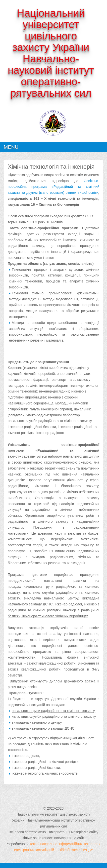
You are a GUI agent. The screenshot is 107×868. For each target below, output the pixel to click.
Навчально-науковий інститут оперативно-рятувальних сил (51, 76)
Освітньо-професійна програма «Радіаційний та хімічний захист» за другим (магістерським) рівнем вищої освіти (53, 187)
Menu (11, 147)
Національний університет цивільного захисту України (51, 30)
